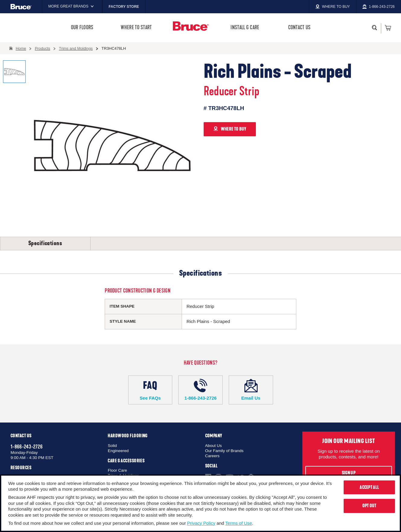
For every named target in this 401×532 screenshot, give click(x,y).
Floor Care (117, 470)
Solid (112, 446)
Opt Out (369, 506)
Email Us (251, 390)
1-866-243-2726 (200, 390)
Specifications (45, 243)
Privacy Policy (201, 523)
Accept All (369, 487)
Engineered (118, 451)
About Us (214, 446)
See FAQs (150, 390)
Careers (212, 456)
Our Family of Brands (224, 451)
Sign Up (349, 473)
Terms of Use (239, 523)
